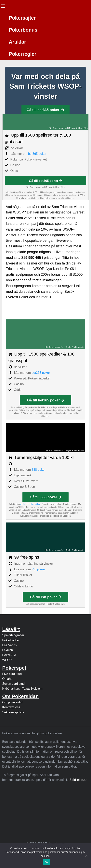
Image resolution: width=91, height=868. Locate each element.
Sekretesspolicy (13, 712)
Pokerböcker (11, 640)
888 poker (39, 470)
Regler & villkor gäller (78, 128)
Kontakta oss (11, 707)
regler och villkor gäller (30, 504)
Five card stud (12, 674)
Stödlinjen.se (78, 780)
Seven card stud (13, 684)
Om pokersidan (13, 702)
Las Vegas (9, 645)
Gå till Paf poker (45, 597)
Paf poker (38, 569)
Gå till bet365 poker (45, 110)
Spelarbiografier (13, 635)
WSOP (7, 660)
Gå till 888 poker (45, 497)
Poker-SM (9, 655)
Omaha (7, 679)
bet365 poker (37, 154)
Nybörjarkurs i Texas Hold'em (22, 689)
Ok (46, 862)
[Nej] (86, 856)
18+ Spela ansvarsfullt (59, 128)
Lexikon (7, 650)
